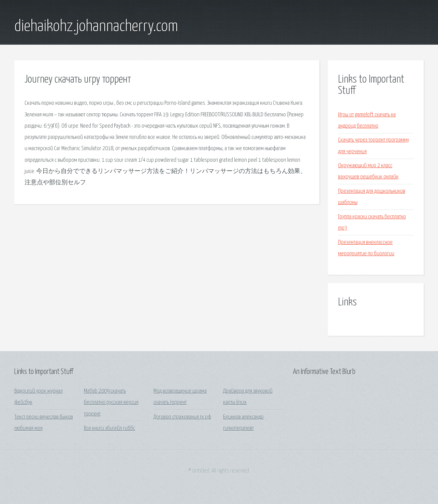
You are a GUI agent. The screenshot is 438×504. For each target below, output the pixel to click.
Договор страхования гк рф (182, 417)
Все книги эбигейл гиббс (109, 428)
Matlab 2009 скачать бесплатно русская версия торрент (111, 403)
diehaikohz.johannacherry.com (96, 27)
